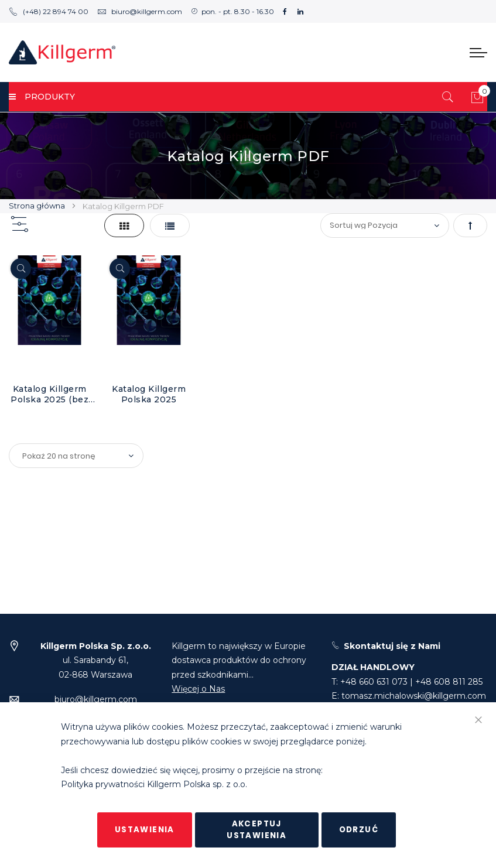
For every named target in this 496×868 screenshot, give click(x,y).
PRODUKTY (42, 97)
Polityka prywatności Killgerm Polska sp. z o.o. (154, 785)
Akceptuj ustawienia (256, 830)
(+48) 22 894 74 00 (49, 11)
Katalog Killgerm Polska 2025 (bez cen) (49, 394)
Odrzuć (359, 830)
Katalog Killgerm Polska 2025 (149, 394)
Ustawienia (145, 830)
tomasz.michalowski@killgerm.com (414, 696)
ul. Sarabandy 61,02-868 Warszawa (96, 660)
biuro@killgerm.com (140, 11)
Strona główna (38, 206)
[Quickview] (21, 269)
